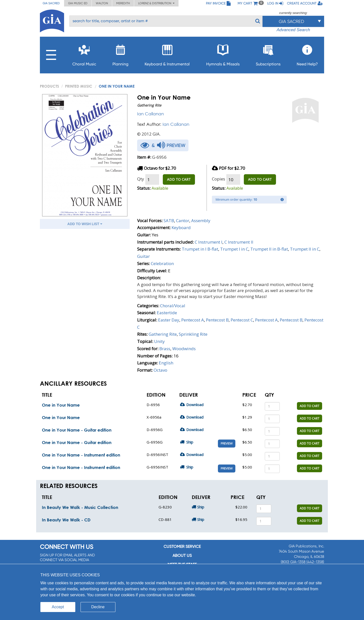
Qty (141, 179)
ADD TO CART (179, 179)
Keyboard (181, 228)
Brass (165, 349)
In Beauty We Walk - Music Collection (80, 507)
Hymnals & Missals (223, 54)
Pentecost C (242, 320)
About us (182, 555)
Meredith (123, 3)
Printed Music (79, 86)
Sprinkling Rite (193, 334)
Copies (219, 179)
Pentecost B (217, 320)
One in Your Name (61, 405)
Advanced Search (293, 30)
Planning (120, 54)
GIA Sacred (51, 3)
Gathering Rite (163, 334)
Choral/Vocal (173, 306)
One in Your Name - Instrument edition (81, 455)
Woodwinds (184, 349)
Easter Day (169, 320)
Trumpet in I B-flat (200, 249)
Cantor (183, 221)
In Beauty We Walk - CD (66, 520)
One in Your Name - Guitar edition (77, 430)
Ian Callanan (150, 114)
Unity (159, 341)
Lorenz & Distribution (156, 3)
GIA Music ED (78, 3)
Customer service (182, 546)
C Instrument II (239, 242)
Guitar (143, 256)
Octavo (160, 370)
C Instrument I (209, 242)
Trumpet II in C (305, 249)
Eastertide (167, 313)
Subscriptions (268, 54)
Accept (58, 607)
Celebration (162, 263)
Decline (98, 607)
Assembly (201, 221)
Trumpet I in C (234, 249)
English (166, 363)
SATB (169, 221)
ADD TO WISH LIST (85, 224)
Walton (102, 3)
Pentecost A (193, 320)
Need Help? (307, 54)
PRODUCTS (49, 86)
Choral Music (84, 54)
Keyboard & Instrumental (167, 54)
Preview (227, 444)
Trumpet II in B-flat (269, 249)
